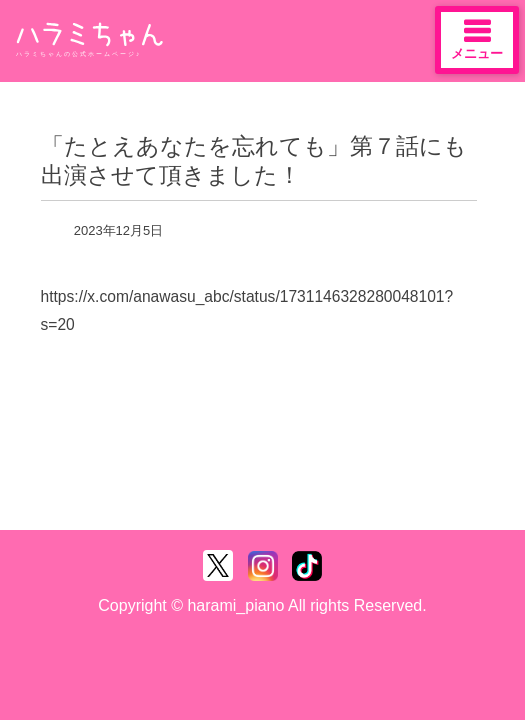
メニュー (477, 38)
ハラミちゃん (90, 34)
